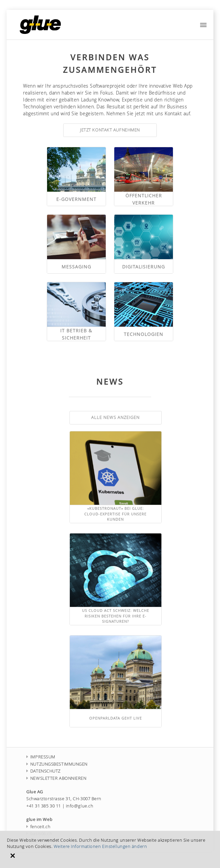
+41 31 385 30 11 (44, 806)
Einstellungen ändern (124, 846)
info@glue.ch (80, 806)
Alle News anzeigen (115, 417)
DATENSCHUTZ (43, 771)
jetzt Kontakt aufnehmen (110, 130)
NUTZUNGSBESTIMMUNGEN (57, 764)
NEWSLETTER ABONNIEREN (56, 778)
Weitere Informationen (77, 846)
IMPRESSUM (41, 757)
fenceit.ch (38, 827)
